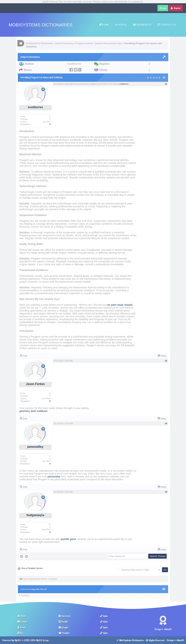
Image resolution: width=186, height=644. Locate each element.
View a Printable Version (32, 568)
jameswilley (35, 447)
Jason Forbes (35, 384)
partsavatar (54, 476)
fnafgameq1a (35, 515)
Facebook (64, 616)
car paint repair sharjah (120, 305)
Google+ (64, 627)
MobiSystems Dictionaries (41, 25)
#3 (166, 423)
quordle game (68, 539)
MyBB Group (42, 640)
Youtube (64, 633)
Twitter (63, 622)
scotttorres (35, 107)
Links (104, 616)
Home (104, 25)
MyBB (18, 640)
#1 (166, 84)
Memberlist (142, 25)
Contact (22, 622)
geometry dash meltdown (33, 411)
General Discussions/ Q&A (108, 43)
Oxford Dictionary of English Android (74, 43)
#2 (166, 361)
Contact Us (167, 25)
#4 (166, 492)
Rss (20, 633)
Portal (121, 25)
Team (21, 627)
